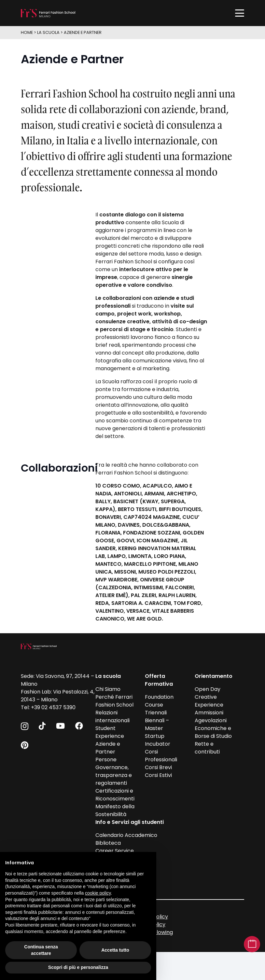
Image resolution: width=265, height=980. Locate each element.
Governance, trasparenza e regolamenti (114, 775)
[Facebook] (79, 726)
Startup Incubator (158, 740)
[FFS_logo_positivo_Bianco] (48, 13)
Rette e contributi (207, 748)
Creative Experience (209, 701)
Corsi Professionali (161, 756)
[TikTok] (42, 726)
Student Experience (110, 732)
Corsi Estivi (158, 775)
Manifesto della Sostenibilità (115, 810)
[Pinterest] (25, 745)
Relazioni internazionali (112, 717)
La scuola (48, 32)
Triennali (156, 713)
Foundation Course (159, 701)
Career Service (115, 851)
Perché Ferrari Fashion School (114, 701)
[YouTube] (60, 726)
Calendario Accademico (126, 835)
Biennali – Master (157, 724)
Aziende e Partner (83, 32)
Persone (106, 760)
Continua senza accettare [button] (41, 950)
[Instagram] (25, 726)
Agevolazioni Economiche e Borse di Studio (213, 728)
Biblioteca (108, 843)
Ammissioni (209, 713)
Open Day (208, 689)
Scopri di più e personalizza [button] (78, 967)
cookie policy (98, 893)
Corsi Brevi (158, 767)
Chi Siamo (108, 689)
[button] (240, 13)
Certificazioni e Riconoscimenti (115, 795)
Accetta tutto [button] (115, 950)
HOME (27, 32)
